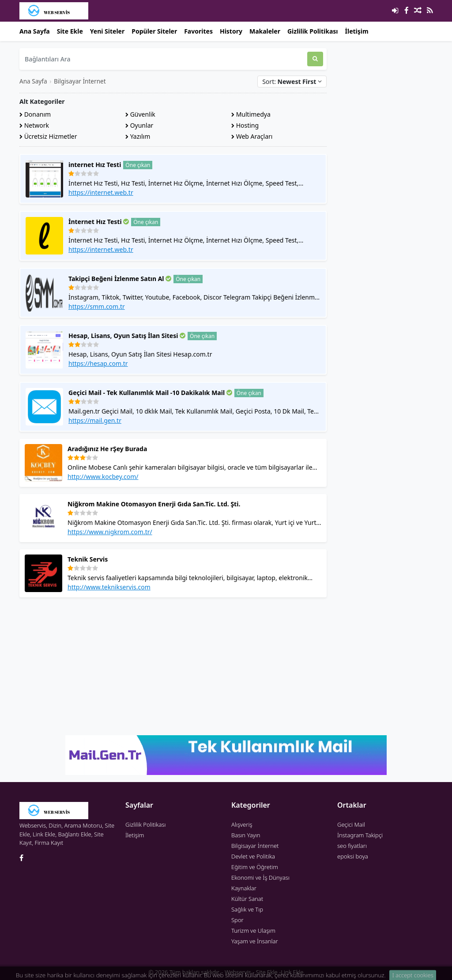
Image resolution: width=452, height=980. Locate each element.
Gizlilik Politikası (313, 31)
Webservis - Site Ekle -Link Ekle (264, 972)
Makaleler (265, 31)
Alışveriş (242, 824)
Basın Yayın (246, 835)
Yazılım (138, 136)
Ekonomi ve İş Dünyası (260, 877)
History (231, 31)
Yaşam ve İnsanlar (255, 941)
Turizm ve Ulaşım (253, 931)
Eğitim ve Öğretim (255, 867)
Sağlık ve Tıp (247, 909)
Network (34, 125)
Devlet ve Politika (253, 856)
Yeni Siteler (107, 31)
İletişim (357, 31)
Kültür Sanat (247, 899)
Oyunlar (139, 125)
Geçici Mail (351, 824)
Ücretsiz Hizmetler (48, 136)
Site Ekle (70, 31)
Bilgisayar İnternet (80, 81)
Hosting (245, 125)
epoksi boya (353, 856)
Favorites (198, 31)
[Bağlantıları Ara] (163, 59)
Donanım (35, 114)
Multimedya (251, 114)
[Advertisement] (173, 666)
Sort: (292, 82)
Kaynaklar (244, 888)
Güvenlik (140, 114)
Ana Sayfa (35, 31)
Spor (237, 920)
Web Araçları (252, 136)
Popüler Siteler (154, 31)
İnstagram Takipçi (360, 835)
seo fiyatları (352, 846)
